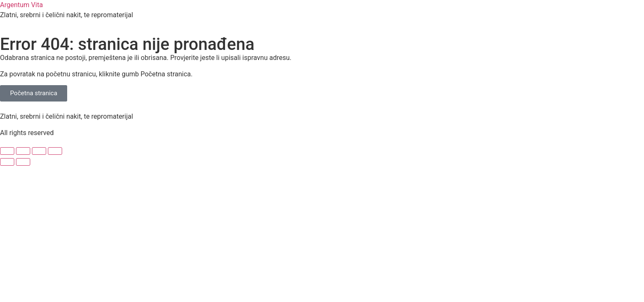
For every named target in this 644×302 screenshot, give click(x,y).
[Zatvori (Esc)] (55, 151)
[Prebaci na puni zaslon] (23, 151)
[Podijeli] (39, 151)
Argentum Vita (21, 5)
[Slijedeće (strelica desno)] (23, 162)
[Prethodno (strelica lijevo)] (7, 162)
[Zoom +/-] (7, 151)
